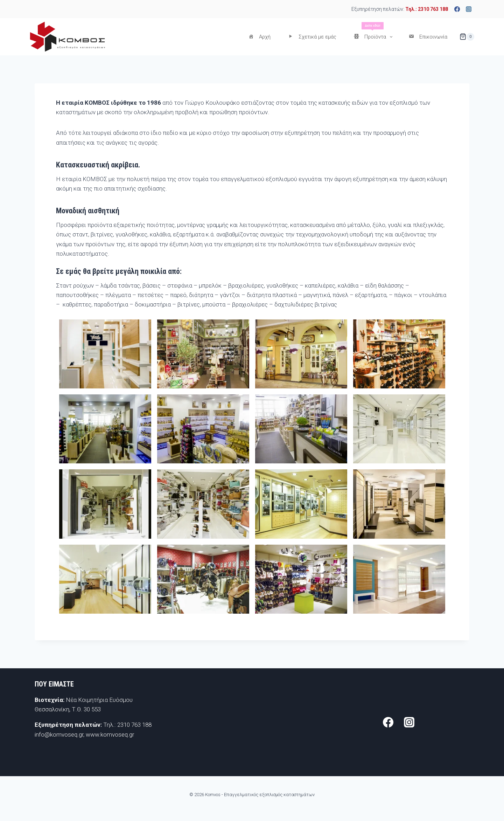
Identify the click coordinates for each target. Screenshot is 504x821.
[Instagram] (469, 9)
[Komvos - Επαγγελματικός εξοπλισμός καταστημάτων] (67, 37)
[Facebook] (457, 9)
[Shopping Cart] (467, 37)
